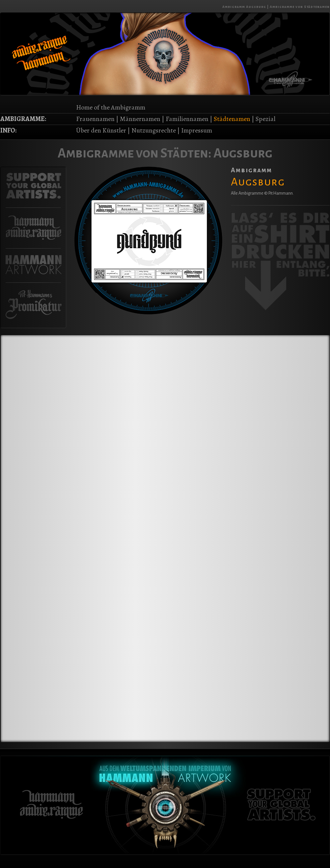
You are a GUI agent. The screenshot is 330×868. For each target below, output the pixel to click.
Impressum (197, 130)
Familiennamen (187, 119)
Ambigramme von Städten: (135, 153)
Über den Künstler (101, 130)
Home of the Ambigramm (111, 107)
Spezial (265, 119)
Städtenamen (232, 119)
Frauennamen (95, 119)
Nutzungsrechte (154, 130)
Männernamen (140, 119)
